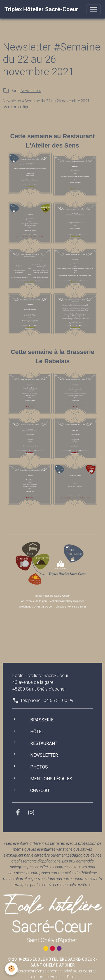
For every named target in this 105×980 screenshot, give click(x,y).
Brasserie (42, 720)
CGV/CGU (40, 791)
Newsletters (31, 91)
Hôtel (37, 732)
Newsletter (44, 755)
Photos (39, 767)
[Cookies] (11, 969)
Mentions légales (51, 779)
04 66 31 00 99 (59, 701)
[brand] (41, 9)
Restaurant (44, 743)
